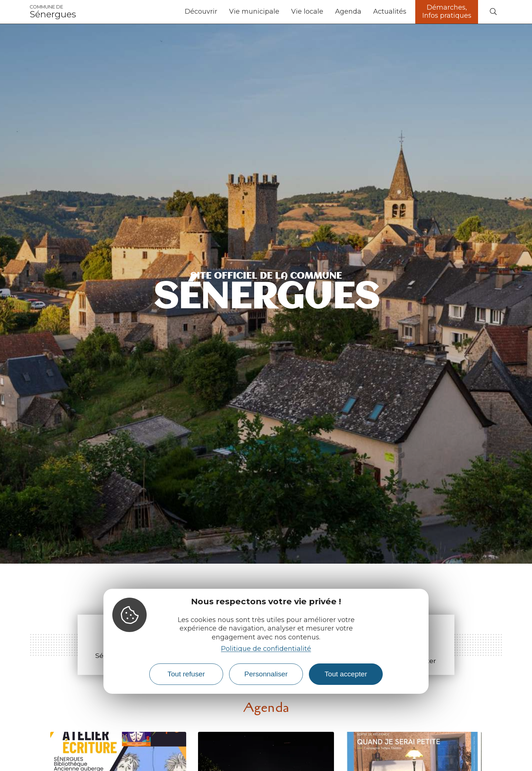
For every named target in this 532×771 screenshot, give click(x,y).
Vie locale (307, 11)
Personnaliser (266, 674)
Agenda (348, 11)
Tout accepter (346, 674)
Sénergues (53, 12)
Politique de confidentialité (266, 649)
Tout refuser (186, 674)
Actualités (390, 11)
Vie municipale (254, 11)
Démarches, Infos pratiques (447, 11)
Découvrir (201, 11)
